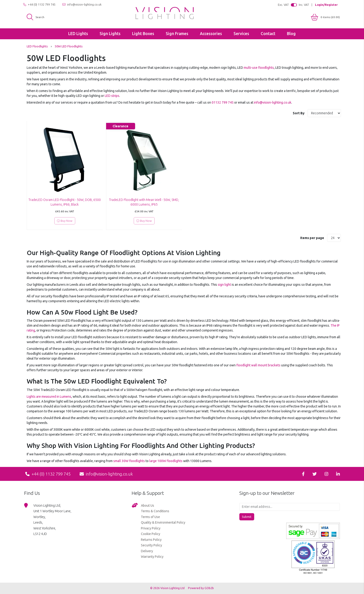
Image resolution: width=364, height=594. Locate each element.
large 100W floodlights (166, 461)
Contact (268, 34)
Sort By (299, 113)
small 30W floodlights (129, 461)
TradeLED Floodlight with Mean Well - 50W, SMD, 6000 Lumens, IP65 (144, 202)
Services (241, 34)
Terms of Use (150, 517)
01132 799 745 (223, 102)
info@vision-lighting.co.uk (82, 5)
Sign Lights (110, 34)
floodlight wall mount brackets (258, 365)
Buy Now (65, 221)
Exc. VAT (283, 5)
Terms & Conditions (155, 511)
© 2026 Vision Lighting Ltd (168, 588)
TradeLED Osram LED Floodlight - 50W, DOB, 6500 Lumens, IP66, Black (65, 202)
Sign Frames (177, 34)
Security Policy (151, 545)
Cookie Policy (151, 534)
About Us (148, 505)
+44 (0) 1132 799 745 (39, 5)
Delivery (147, 551)
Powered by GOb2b (201, 588)
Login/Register (326, 5)
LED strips (112, 96)
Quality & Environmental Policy (163, 522)
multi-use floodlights (259, 68)
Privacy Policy (151, 528)
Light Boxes (143, 34)
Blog (291, 34)
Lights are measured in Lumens (49, 397)
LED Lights (78, 34)
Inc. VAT (304, 5)
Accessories (211, 34)
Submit (247, 517)
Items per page (312, 238)
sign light (224, 285)
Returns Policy (151, 540)
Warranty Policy (152, 557)
